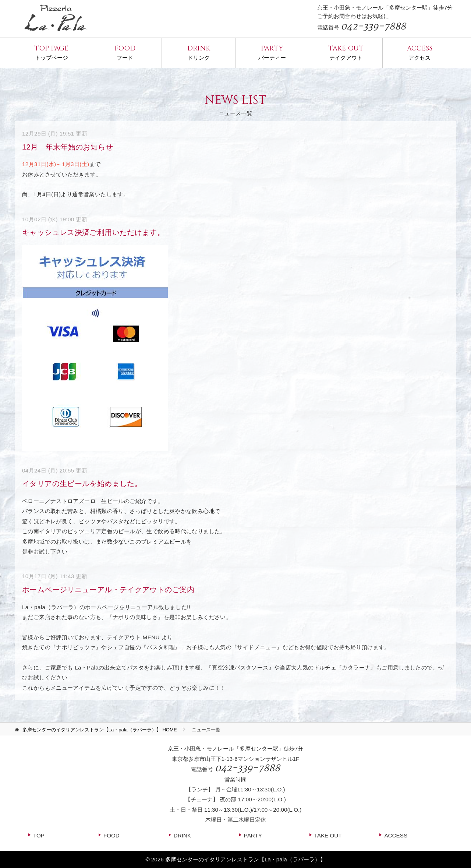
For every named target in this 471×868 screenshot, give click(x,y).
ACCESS (396, 835)
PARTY (253, 835)
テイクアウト (346, 52)
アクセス (419, 52)
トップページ (51, 52)
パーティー (272, 52)
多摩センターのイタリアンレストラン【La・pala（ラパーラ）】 (245, 859)
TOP (39, 835)
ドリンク (199, 52)
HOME (100, 730)
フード (125, 52)
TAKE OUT (328, 835)
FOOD (111, 835)
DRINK (182, 835)
